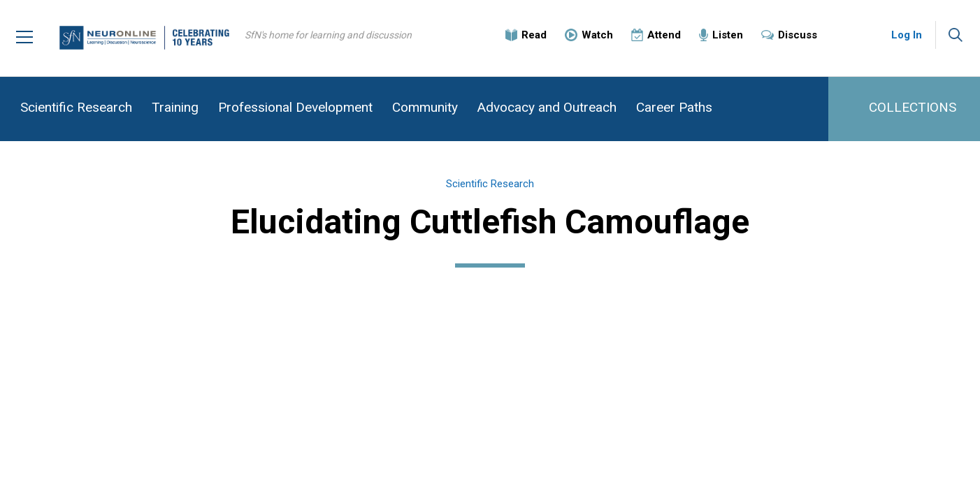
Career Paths (674, 107)
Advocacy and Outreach (547, 107)
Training (175, 107)
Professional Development (295, 107)
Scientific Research (76, 107)
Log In (907, 35)
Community (425, 107)
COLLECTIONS (913, 107)
